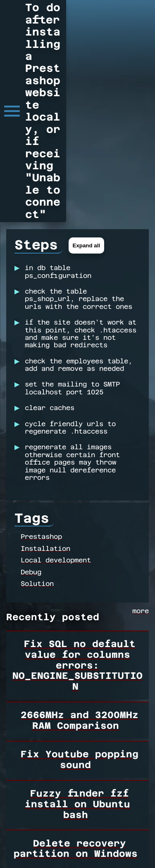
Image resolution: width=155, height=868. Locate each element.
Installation (45, 431)
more (141, 496)
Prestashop (41, 420)
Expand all (87, 126)
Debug (31, 455)
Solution (37, 466)
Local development (56, 443)
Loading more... (48, 841)
